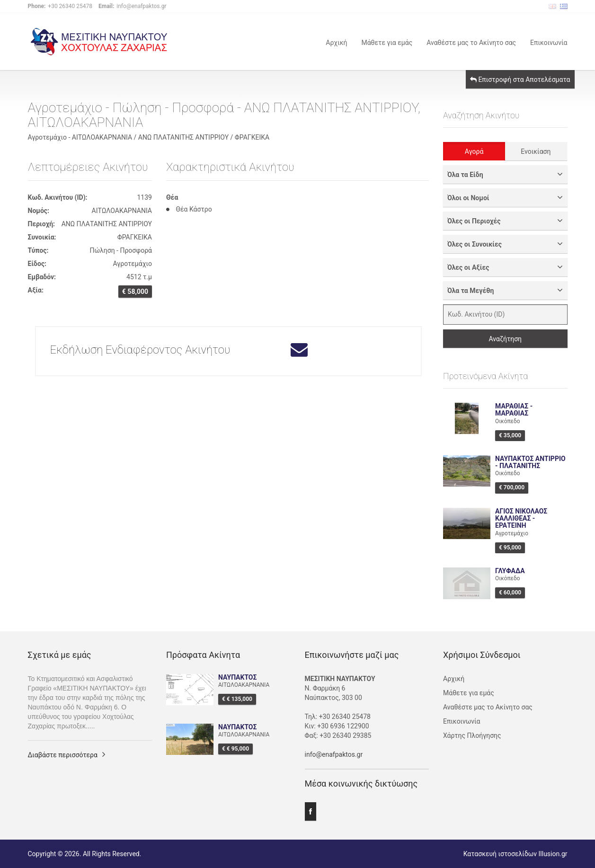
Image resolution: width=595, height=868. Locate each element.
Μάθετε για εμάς (387, 42)
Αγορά (474, 151)
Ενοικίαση (536, 151)
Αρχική (336, 42)
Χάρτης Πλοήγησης (472, 735)
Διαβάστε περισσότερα (63, 755)
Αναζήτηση (505, 339)
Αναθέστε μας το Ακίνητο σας (471, 42)
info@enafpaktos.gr (334, 754)
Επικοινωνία (549, 42)
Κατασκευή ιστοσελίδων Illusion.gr (515, 854)
